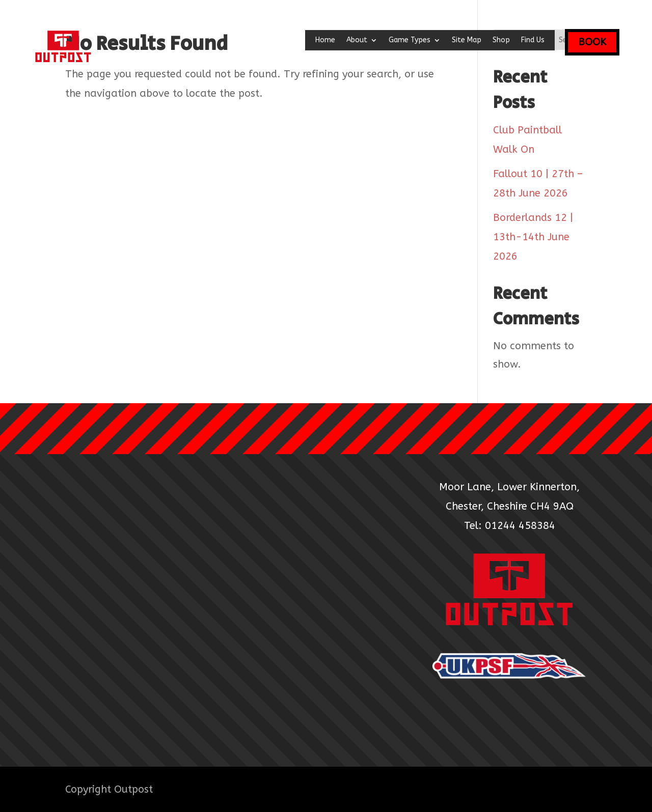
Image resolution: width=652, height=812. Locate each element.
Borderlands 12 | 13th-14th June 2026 (533, 237)
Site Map (467, 40)
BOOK (592, 42)
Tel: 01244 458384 (510, 526)
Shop (501, 40)
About (357, 40)
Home (325, 40)
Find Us (533, 40)
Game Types (410, 40)
